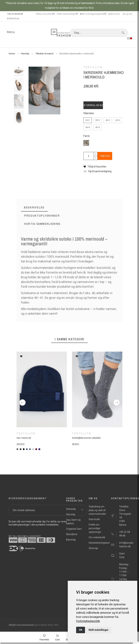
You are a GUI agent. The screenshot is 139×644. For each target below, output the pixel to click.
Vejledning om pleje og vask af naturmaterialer (97, 510)
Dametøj (71, 509)
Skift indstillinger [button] (99, 630)
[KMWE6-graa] (30, 449)
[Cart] (57, 638)
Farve (87, 136)
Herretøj (71, 514)
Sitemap (93, 548)
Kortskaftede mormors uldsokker (86, 438)
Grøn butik (94, 519)
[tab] (34, 207)
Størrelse (89, 113)
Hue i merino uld (24, 438)
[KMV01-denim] (27, 449)
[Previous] (22, 402)
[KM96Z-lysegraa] (33, 449)
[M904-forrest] (21, 449)
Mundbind (72, 534)
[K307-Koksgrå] (17, 449)
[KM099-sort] (24, 449)
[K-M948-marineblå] (39, 449)
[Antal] (89, 156)
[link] (88, 621)
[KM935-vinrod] (36, 449)
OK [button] (81, 630)
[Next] (117, 402)
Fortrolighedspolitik (88, 621)
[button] (95, 167)
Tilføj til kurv (105, 156)
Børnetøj (71, 540)
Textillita (26, 433)
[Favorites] (44, 638)
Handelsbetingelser (99, 543)
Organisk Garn (74, 529)
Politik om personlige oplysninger (95, 528)
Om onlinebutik (97, 537)
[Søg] (99, 33)
